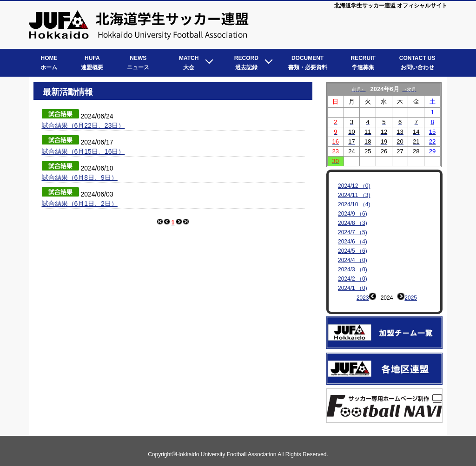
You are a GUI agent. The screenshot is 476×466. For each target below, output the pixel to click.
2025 (411, 298)
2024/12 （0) (354, 186)
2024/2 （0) (353, 279)
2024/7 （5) (353, 232)
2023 (363, 298)
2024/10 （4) (354, 204)
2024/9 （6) (353, 214)
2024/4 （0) (353, 260)
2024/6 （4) (353, 242)
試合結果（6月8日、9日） (80, 177)
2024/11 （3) (354, 195)
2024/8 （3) (353, 223)
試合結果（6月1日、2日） (80, 203)
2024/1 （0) (353, 288)
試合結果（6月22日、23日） (83, 125)
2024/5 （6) (353, 251)
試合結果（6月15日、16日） (83, 151)
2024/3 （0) (353, 269)
